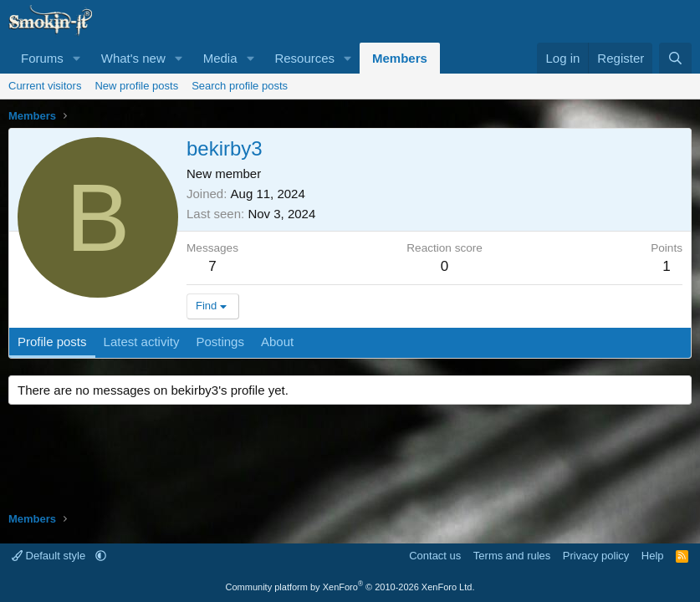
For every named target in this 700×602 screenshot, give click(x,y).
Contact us (435, 556)
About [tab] (277, 342)
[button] (77, 58)
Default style (50, 556)
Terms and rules (512, 556)
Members (400, 58)
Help (653, 556)
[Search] (675, 58)
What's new (133, 58)
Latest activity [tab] (142, 342)
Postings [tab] (220, 342)
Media (220, 58)
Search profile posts (240, 86)
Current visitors (45, 86)
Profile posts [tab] (52, 342)
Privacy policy (596, 556)
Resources (304, 58)
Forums (42, 58)
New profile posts (136, 86)
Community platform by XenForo (350, 587)
